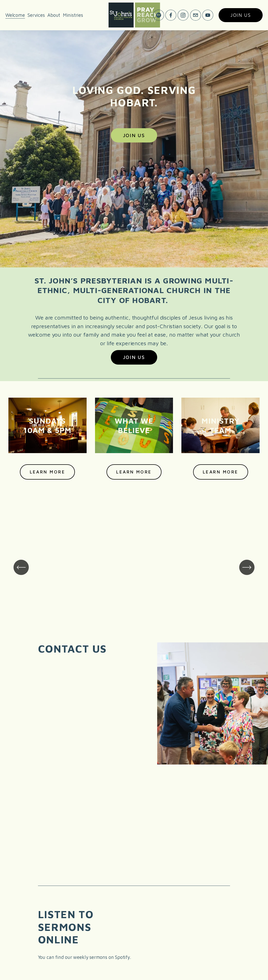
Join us (241, 15)
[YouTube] (208, 15)
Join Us (134, 135)
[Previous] (21, 567)
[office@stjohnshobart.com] (195, 15)
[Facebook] (171, 15)
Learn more (134, 472)
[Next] (247, 567)
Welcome (15, 15)
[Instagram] (183, 15)
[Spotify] (159, 15)
